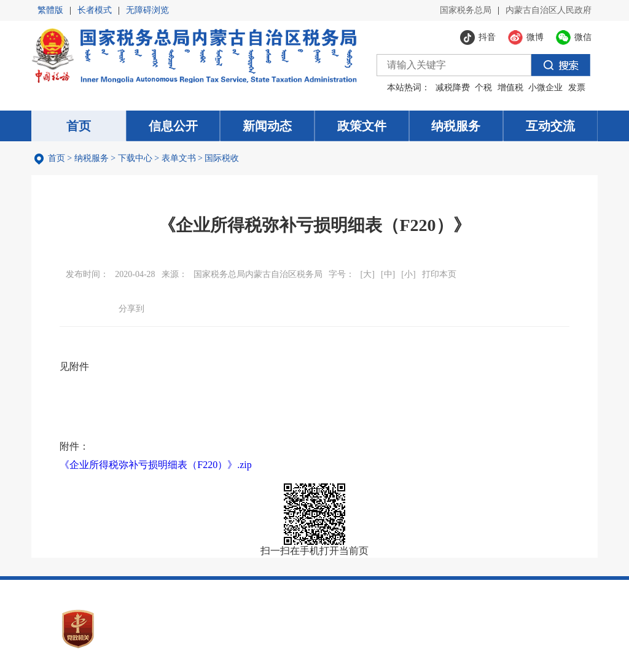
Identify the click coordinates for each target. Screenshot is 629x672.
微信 (155, 308)
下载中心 (135, 158)
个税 (483, 88)
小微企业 (545, 88)
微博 (175, 308)
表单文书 (179, 158)
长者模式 (95, 10)
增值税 (510, 88)
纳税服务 (92, 158)
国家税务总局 (466, 10)
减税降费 (453, 88)
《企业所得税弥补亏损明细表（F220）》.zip (155, 465)
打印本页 (439, 274)
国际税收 (222, 158)
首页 (57, 158)
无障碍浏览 (147, 10)
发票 (577, 88)
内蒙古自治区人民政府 (549, 10)
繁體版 (50, 10)
